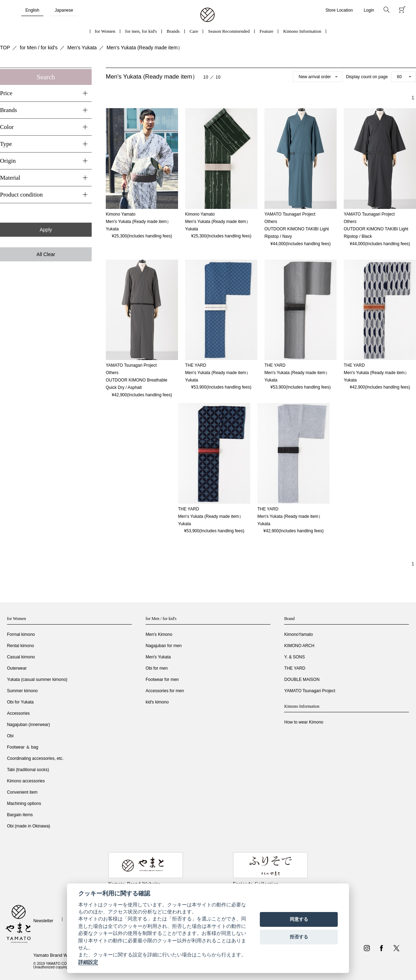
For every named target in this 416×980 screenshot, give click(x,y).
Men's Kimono (159, 634)
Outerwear (17, 668)
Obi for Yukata (20, 702)
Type (6, 144)
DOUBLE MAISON (302, 680)
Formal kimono (21, 634)
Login (369, 10)
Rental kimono (21, 646)
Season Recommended (229, 31)
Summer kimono (22, 691)
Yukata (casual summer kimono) (37, 680)
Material (10, 178)
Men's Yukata (82, 48)
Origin (8, 161)
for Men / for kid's (39, 48)
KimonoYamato (298, 634)
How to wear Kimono (304, 722)
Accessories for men (165, 691)
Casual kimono (21, 657)
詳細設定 (88, 962)
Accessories (19, 713)
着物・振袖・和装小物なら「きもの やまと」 (207, 15)
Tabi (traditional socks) (28, 770)
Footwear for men (162, 680)
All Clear (46, 254)
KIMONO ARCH (299, 646)
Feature (266, 31)
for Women (105, 31)
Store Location (339, 10)
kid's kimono (157, 702)
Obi (10, 736)
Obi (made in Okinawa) (29, 826)
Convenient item (22, 792)
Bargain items (20, 815)
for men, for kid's (141, 31)
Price (6, 93)
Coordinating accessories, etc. (35, 758)
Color (7, 127)
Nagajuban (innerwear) (29, 725)
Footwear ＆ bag (23, 747)
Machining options (24, 804)
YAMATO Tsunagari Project (310, 691)
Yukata (112, 229)
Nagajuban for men (164, 646)
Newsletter (43, 921)
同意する (299, 919)
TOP (5, 48)
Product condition (21, 195)
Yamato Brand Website (56, 955)
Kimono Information (302, 31)
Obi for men (157, 668)
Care (194, 31)
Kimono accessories (26, 781)
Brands (173, 31)
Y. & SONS (294, 657)
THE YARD (295, 668)
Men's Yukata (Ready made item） (145, 48)
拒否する (299, 937)
